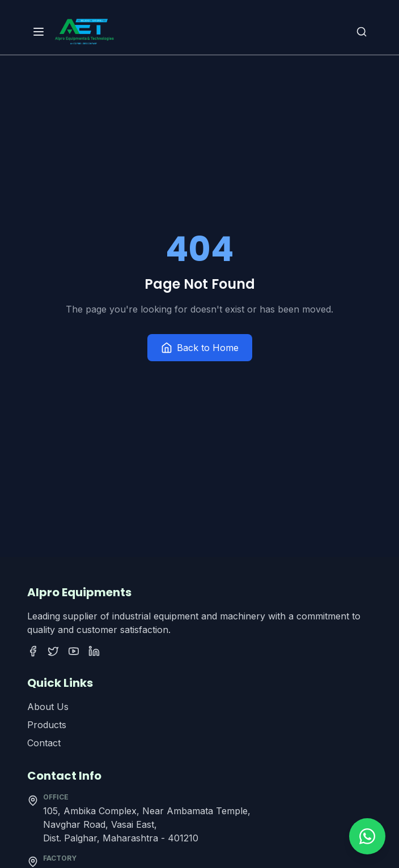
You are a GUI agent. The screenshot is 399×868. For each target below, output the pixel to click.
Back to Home (200, 348)
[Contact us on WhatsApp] (367, 836)
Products (47, 725)
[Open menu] (39, 32)
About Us (48, 707)
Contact (44, 743)
